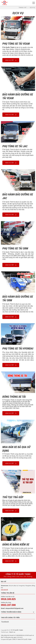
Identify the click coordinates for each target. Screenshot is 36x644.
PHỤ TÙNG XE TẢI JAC (15, 146)
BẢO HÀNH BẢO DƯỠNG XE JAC (18, 196)
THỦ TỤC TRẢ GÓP (13, 497)
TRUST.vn (12, 632)
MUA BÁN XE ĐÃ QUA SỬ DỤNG (16, 449)
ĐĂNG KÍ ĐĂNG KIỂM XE (16, 544)
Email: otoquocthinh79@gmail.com (12, 608)
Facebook (5, 622)
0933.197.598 (8, 605)
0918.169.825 (8, 599)
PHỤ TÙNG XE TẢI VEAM (16, 44)
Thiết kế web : (5, 632)
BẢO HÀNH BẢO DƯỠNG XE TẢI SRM (18, 298)
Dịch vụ (32, 7)
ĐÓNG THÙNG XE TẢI (14, 397)
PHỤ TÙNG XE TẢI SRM (15, 248)
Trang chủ (23, 7)
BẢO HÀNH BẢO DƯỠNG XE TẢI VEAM (18, 96)
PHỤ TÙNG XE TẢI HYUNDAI (18, 348)
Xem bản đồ (4, 590)
